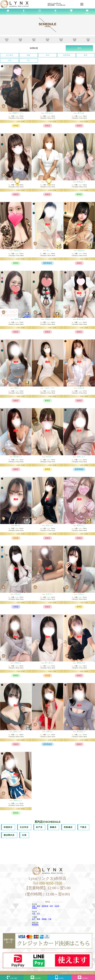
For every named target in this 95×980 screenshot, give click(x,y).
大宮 (10, 60)
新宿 (85, 55)
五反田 (57, 906)
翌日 (79, 48)
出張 (24, 835)
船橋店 (53, 827)
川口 (28, 60)
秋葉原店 (8, 827)
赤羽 (47, 55)
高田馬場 (67, 55)
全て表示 (10, 55)
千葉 (50, 919)
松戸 (34, 919)
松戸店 (39, 827)
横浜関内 (35, 925)
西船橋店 (68, 827)
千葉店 (83, 827)
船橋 (38, 919)
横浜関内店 (9, 835)
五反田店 (24, 827)
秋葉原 (34, 908)
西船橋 (44, 919)
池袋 (28, 55)
